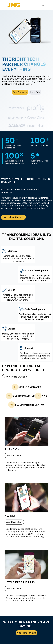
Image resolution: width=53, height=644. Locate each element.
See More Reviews (26, 633)
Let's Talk (35, 92)
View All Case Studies (14, 377)
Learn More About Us (13, 217)
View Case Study (14, 456)
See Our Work (20, 92)
